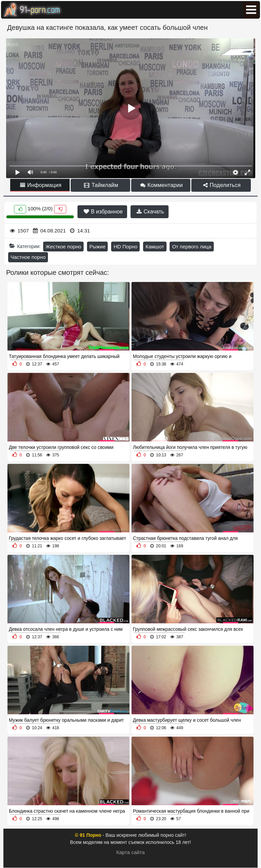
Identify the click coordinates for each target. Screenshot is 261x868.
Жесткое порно (63, 247)
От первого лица (192, 247)
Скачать (150, 212)
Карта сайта (130, 852)
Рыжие (98, 247)
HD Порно (125, 247)
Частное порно (28, 257)
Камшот (155, 247)
